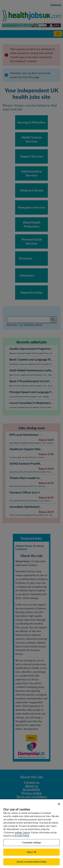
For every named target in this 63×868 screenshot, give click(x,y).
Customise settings (31, 847)
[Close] (59, 808)
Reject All (32, 856)
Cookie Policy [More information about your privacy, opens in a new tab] (22, 840)
